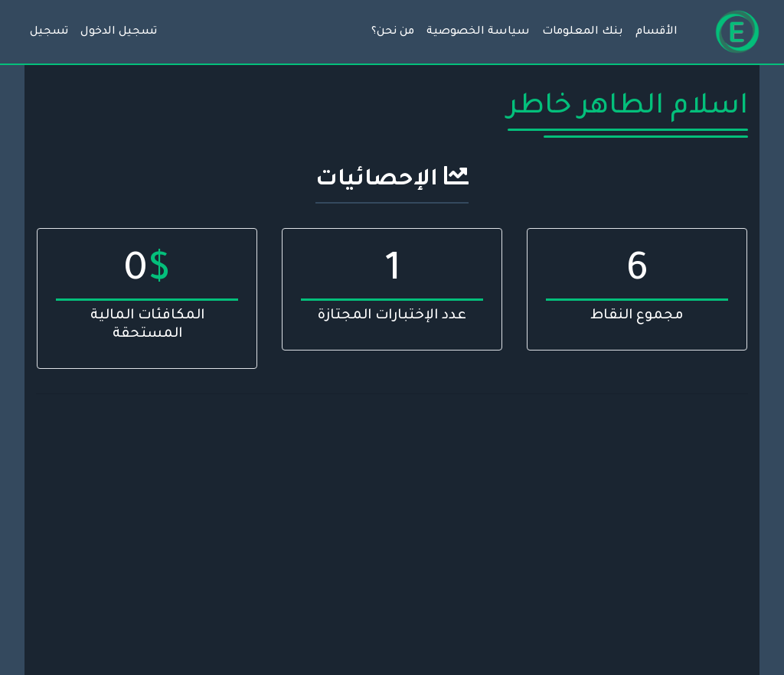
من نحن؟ (393, 32)
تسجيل (49, 32)
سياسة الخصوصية (478, 32)
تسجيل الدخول (119, 32)
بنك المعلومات (583, 32)
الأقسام (657, 32)
